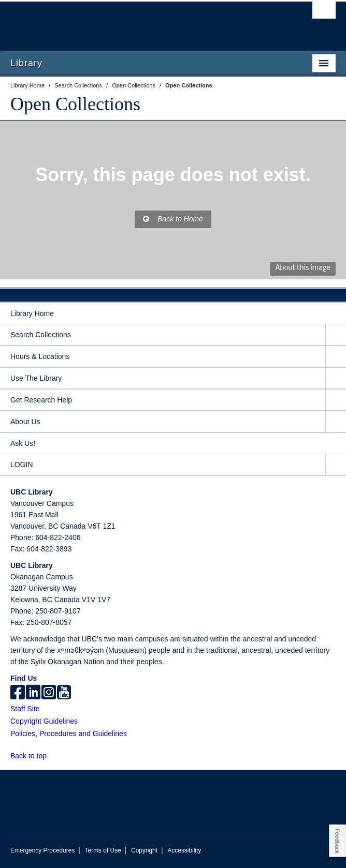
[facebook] (18, 693)
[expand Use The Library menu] (336, 378)
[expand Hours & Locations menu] (336, 357)
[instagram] (49, 693)
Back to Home (173, 219)
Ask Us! (23, 443)
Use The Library (36, 378)
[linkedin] (33, 693)
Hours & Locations (40, 356)
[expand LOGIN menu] (336, 465)
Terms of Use (103, 850)
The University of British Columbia (124, 21)
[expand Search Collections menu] (336, 335)
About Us (25, 422)
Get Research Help (41, 400)
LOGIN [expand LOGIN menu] (22, 465)
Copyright (144, 850)
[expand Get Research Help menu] (336, 400)
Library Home (32, 313)
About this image (303, 268)
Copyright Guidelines (44, 721)
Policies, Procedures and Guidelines (69, 734)
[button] (53, 755)
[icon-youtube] (64, 693)
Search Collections (41, 335)
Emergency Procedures (42, 850)
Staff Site (25, 709)
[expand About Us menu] (336, 422)
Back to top (33, 756)
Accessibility (184, 850)
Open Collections (75, 104)
